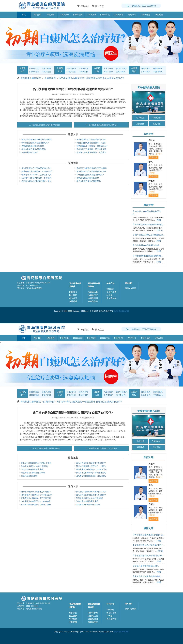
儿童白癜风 (108, 68)
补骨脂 (109, 295)
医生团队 (73, 295)
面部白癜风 (146, 68)
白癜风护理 (71, 68)
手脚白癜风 (158, 72)
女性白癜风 (121, 72)
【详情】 (159, 154)
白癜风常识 (105, 15)
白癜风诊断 (46, 68)
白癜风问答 (118, 15)
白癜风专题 (145, 15)
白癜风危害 (46, 72)
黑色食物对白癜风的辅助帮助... (148, 256)
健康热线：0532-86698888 (141, 6)
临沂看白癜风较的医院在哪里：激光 (36, 181)
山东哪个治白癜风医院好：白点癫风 (91, 152)
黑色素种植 (111, 298)
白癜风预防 (84, 72)
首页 (24, 15)
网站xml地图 (131, 288)
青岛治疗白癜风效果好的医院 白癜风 (36, 139)
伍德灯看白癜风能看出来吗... (147, 245)
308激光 (110, 289)
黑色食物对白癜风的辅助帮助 (33, 149)
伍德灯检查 (111, 292)
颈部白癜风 (158, 68)
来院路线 (159, 15)
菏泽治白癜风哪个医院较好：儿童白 (91, 143)
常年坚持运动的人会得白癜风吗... (149, 235)
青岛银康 (140, 118)
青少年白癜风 (122, 68)
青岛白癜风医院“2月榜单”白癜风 (47, 125)
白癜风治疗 (64, 15)
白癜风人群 (97, 70)
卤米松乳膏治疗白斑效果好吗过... (149, 225)
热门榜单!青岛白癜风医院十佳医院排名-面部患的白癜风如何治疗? (91, 78)
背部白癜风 (146, 72)
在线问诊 (157, 124)
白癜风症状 (91, 15)
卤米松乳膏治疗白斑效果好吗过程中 (91, 139)
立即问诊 (153, 157)
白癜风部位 (134, 70)
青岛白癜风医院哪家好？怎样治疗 (104, 125)
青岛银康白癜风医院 (31, 78)
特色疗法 (132, 15)
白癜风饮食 (84, 68)
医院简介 (73, 292)
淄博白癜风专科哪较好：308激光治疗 (92, 146)
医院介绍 (37, 15)
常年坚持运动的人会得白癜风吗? (35, 143)
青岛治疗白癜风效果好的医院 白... (149, 535)
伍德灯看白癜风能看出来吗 (32, 146)
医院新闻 (51, 15)
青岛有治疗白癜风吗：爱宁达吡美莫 (91, 149)
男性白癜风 (108, 72)
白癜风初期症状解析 (30, 152)
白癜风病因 (78, 15)
